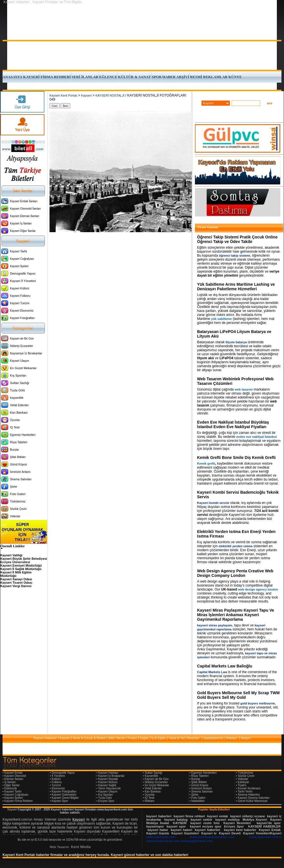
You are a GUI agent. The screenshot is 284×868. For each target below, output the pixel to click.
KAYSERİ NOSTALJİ (110, 95)
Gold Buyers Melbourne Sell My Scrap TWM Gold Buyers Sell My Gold (238, 695)
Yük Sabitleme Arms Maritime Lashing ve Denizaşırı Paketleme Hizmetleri (236, 287)
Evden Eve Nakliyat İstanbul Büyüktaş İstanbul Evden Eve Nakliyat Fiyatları (233, 424)
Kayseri (86, 95)
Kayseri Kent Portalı (63, 95)
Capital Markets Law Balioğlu (225, 666)
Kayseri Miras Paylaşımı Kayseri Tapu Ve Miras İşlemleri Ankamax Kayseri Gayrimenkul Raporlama (236, 615)
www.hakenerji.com (161, 837)
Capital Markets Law (212, 672)
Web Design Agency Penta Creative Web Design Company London (235, 573)
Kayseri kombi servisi (213, 503)
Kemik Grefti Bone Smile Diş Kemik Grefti (236, 458)
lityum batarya (236, 342)
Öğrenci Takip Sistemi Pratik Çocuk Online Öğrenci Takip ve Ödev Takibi (237, 239)
